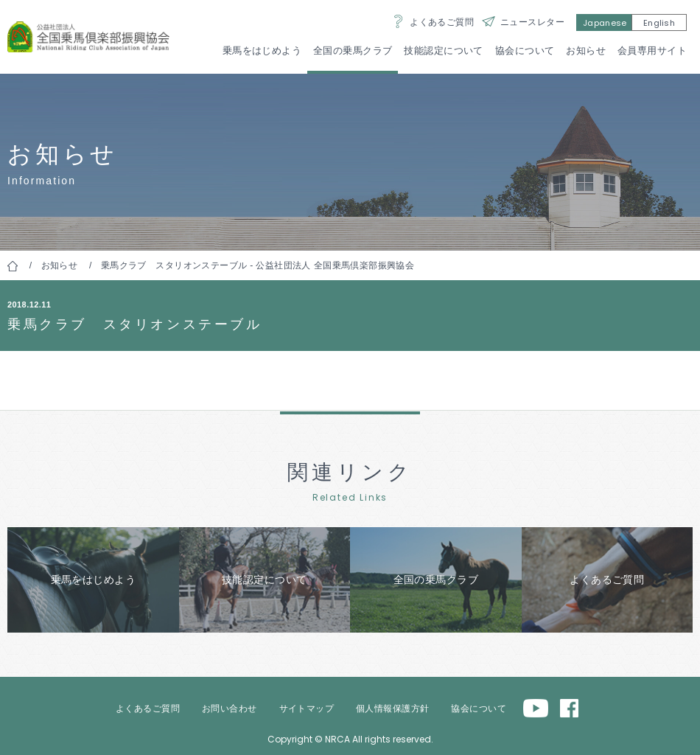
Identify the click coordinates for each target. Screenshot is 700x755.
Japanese (605, 23)
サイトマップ (307, 709)
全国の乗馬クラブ (353, 51)
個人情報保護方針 (392, 709)
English (659, 23)
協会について (525, 51)
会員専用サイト (652, 51)
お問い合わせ (230, 709)
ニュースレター (532, 22)
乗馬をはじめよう (262, 51)
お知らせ (586, 51)
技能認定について (443, 51)
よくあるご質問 (442, 22)
